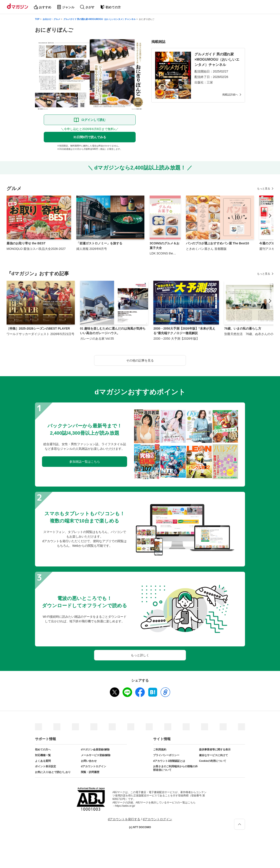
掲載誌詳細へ (230, 95)
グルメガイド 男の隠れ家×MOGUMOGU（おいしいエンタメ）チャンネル (100, 19)
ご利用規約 (160, 750)
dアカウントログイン (94, 766)
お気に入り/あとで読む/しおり (53, 772)
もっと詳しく (140, 655)
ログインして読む (93, 120)
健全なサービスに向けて (213, 755)
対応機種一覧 (43, 755)
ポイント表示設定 (45, 766)
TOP (37, 19)
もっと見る (264, 189)
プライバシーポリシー (166, 755)
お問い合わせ (89, 761)
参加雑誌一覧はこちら (85, 462)
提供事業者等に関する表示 (215, 750)
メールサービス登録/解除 (96, 755)
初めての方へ (43, 750)
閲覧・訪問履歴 (90, 772)
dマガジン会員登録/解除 (95, 750)
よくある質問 (43, 761)
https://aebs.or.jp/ (125, 806)
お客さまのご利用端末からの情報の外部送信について (175, 768)
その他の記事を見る (140, 360)
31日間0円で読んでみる (90, 137)
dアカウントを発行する (124, 819)
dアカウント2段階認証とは (169, 761)
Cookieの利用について (213, 761)
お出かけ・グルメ (51, 19)
